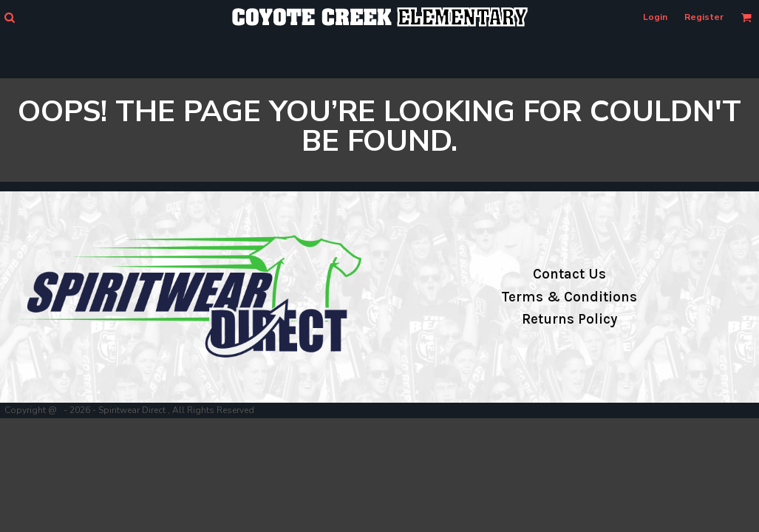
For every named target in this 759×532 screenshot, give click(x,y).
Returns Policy (569, 319)
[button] (9, 17)
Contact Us (569, 274)
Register (704, 17)
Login (655, 17)
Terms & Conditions (569, 297)
